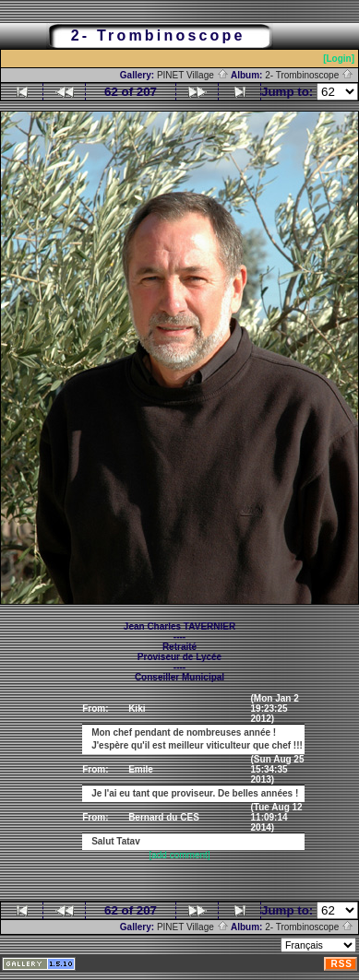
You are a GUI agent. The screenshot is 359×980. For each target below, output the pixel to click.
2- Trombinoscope (309, 75)
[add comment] (179, 855)
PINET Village (193, 75)
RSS (341, 964)
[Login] (339, 59)
